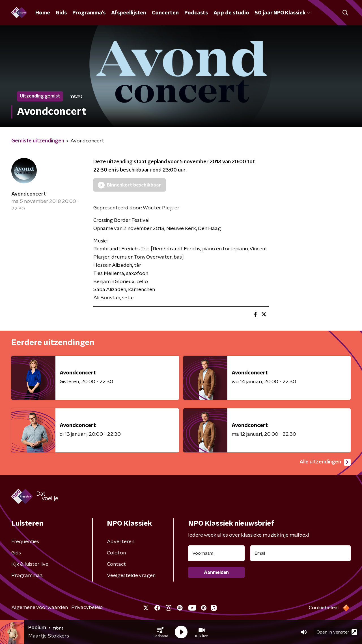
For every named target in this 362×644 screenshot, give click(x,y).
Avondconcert (29, 194)
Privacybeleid (87, 608)
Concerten (165, 13)
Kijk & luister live (30, 564)
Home (43, 13)
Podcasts (196, 13)
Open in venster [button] (337, 632)
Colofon (116, 553)
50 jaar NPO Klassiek (283, 13)
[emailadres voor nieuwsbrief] (300, 553)
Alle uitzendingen (325, 462)
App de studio (231, 13)
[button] (160, 632)
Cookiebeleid (324, 608)
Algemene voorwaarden (40, 608)
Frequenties (25, 542)
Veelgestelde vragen (131, 576)
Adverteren (121, 542)
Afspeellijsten (129, 13)
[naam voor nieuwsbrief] (216, 553)
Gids (61, 13)
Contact (116, 564)
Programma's (89, 13)
